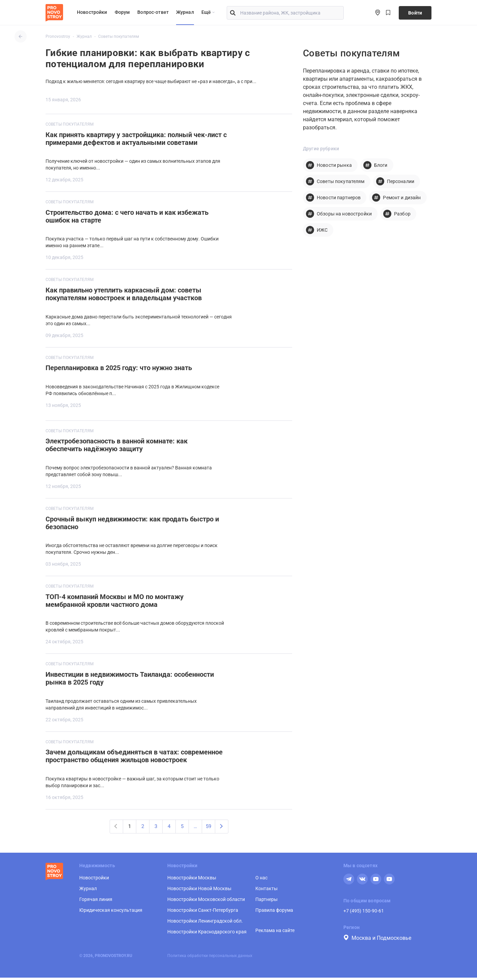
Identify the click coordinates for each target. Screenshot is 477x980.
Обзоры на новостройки (344, 214)
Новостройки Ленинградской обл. (205, 923)
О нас (261, 880)
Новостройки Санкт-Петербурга (203, 912)
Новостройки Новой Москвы (199, 891)
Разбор (402, 214)
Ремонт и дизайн (402, 198)
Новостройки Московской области (206, 902)
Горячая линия (96, 902)
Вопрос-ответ (153, 12)
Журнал (185, 12)
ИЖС (322, 230)
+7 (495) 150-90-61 (364, 913)
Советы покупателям (69, 124)
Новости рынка (334, 165)
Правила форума (274, 912)
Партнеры (266, 902)
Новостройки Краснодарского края (207, 934)
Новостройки (92, 12)
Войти (415, 13)
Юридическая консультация (111, 912)
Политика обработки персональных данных (210, 958)
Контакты (266, 891)
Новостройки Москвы (192, 880)
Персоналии (401, 181)
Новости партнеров (339, 198)
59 (208, 828)
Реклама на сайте (275, 933)
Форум (122, 12)
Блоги (381, 165)
